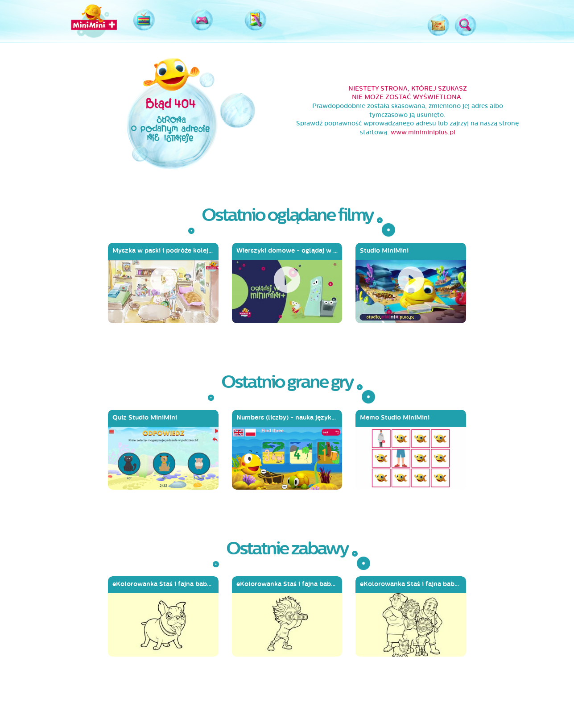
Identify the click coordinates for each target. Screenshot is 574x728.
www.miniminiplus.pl (423, 132)
